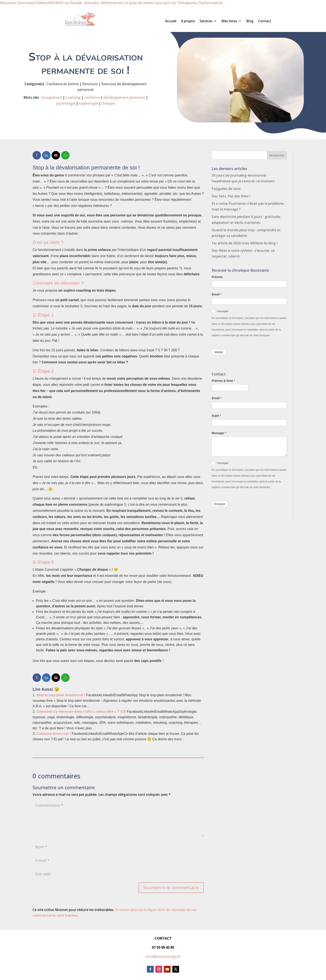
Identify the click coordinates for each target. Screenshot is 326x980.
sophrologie (88, 103)
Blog (250, 21)
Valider (219, 352)
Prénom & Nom (223, 381)
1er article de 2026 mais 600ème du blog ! (244, 243)
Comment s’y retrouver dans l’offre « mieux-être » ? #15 (81, 712)
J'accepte (220, 311)
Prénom (217, 277)
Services (206, 21)
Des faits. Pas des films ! (231, 196)
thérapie (108, 103)
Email (217, 294)
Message (219, 433)
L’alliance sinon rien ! (54, 734)
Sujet (216, 416)
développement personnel (124, 97)
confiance (92, 97)
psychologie (66, 103)
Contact (265, 21)
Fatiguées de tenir (226, 189)
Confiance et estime (63, 84)
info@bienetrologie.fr (163, 956)
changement (52, 97)
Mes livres (229, 21)
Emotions (90, 84)
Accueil (171, 21)
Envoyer (220, 504)
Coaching (73, 97)
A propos (188, 21)
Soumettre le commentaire (171, 888)
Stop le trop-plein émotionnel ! (61, 695)
